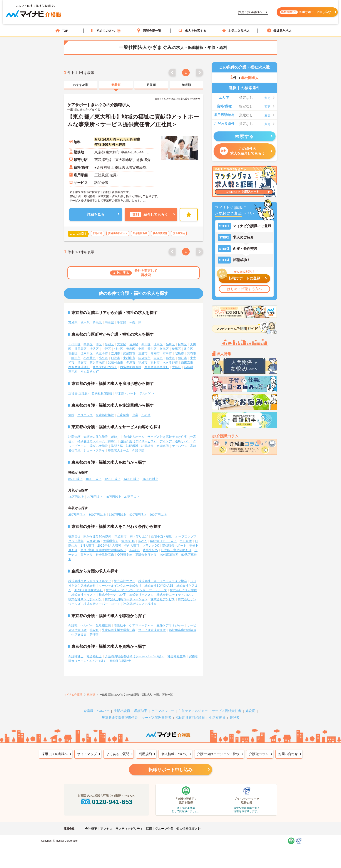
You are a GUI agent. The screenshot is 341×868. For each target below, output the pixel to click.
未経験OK (93, 541)
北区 (141, 349)
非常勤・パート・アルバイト (135, 393)
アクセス (106, 829)
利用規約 (145, 754)
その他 (146, 415)
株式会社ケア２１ (141, 595)
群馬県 (97, 322)
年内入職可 (132, 546)
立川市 (115, 353)
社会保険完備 (105, 555)
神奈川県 (135, 322)
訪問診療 (147, 446)
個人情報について (174, 754)
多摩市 (131, 363)
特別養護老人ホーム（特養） (97, 441)
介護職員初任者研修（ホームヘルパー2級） (135, 656)
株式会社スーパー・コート (102, 604)
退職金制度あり (146, 555)
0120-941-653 (106, 802)
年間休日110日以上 (163, 541)
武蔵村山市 (115, 363)
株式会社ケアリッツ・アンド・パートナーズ (136, 590)
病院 (71, 415)
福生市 (170, 358)
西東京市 (187, 363)
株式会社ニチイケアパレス (175, 595)
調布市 (192, 353)
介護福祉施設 (105, 415)
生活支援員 (79, 635)
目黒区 (182, 344)
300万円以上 (97, 515)
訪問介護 (74, 437)
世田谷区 (80, 349)
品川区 (170, 344)
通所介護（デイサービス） (138, 441)
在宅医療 (123, 415)
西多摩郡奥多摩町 (157, 367)
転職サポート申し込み (170, 770)
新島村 (189, 367)
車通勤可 (120, 536)
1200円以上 (113, 479)
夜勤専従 (74, 536)
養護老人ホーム (119, 450)
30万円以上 (132, 497)
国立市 (158, 358)
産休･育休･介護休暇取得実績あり (103, 550)
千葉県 (122, 322)
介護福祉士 (76, 656)
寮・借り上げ (139, 536)
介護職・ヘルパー (80, 625)
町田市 (76, 358)
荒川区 (152, 349)
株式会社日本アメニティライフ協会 (163, 581)
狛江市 (182, 358)
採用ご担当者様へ (55, 754)
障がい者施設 (99, 446)
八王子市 (102, 353)
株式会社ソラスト (84, 595)
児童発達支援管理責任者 (119, 630)
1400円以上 (131, 479)
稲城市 (143, 363)
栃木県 (85, 322)
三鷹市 (143, 353)
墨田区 (146, 344)
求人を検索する (192, 31)
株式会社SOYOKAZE (159, 586)
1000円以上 (93, 479)
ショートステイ (94, 450)
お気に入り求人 (236, 31)
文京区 (122, 344)
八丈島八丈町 (90, 372)
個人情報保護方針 (189, 829)
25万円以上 (113, 497)
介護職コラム (259, 754)
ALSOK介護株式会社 (89, 590)
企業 (135, 415)
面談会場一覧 (149, 31)
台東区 (134, 344)
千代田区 (74, 344)
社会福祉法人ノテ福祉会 (140, 604)
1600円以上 (150, 479)
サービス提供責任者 (226, 711)
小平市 (103, 358)
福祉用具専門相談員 (182, 630)
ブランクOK (151, 546)
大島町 (176, 367)
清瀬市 (82, 363)
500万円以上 (158, 515)
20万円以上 (95, 497)
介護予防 (138, 450)
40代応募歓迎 (169, 555)
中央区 (88, 344)
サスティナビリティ (129, 829)
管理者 (94, 635)
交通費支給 (125, 555)
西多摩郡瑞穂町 (79, 367)
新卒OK (134, 550)
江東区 (158, 344)
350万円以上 (118, 515)
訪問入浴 (117, 446)
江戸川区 (87, 353)
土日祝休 (186, 541)
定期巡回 (163, 446)
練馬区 (176, 349)
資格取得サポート (174, 546)
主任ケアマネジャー (170, 625)
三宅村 (73, 372)
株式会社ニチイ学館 (184, 590)
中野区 (106, 349)
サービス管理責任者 (152, 630)
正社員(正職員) (78, 393)
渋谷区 (94, 349)
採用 (149, 829)
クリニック (85, 415)
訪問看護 (132, 446)
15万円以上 (76, 497)
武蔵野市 (129, 353)
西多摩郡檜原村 (131, 367)
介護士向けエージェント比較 (218, 754)
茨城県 (73, 322)
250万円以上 (77, 515)
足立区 (189, 349)
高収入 (142, 541)
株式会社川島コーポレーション (126, 599)
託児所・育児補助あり (176, 550)
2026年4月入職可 (109, 546)
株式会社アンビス (163, 599)
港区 (99, 344)
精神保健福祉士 (120, 661)
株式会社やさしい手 (112, 595)
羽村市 (155, 363)
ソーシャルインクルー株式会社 (120, 586)
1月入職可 (87, 546)
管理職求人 (111, 541)
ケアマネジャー (163, 711)
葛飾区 (73, 353)
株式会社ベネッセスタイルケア (90, 581)
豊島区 (131, 349)
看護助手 (120, 625)
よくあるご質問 (118, 754)
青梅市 (155, 353)
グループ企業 (164, 829)
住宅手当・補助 (162, 536)
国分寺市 (144, 358)
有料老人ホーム (134, 437)
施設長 (94, 630)
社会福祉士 (94, 656)
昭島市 (179, 353)
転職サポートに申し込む (258, 15)
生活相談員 (103, 625)
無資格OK (128, 541)
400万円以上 (138, 515)
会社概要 (91, 829)
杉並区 (119, 349)
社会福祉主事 (177, 656)
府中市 (167, 353)
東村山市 (129, 358)
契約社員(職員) (102, 393)
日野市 (115, 358)
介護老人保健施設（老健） (102, 437)
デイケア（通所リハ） (175, 441)
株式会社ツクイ (125, 581)
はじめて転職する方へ (244, 289)
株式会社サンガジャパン (85, 599)
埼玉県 (109, 322)
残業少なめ (150, 550)
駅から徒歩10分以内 (97, 536)
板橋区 (164, 349)
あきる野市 (170, 363)
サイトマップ (87, 754)
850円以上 (75, 479)
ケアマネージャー (141, 625)
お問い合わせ (288, 754)
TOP (62, 31)
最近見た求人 (279, 31)
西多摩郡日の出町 (105, 367)
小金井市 (90, 358)
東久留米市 (97, 363)
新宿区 (109, 344)
